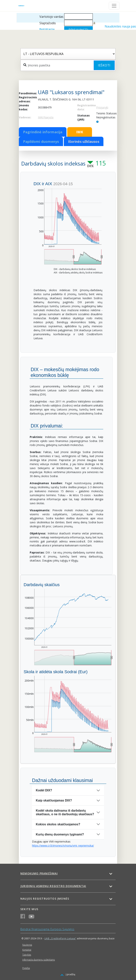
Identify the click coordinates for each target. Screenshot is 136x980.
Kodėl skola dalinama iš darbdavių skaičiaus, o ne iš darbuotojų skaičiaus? (65, 812)
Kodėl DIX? (44, 790)
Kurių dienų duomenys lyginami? (60, 834)
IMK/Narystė (46, 117)
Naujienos (27, 945)
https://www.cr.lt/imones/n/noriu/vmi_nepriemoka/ (63, 845)
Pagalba (26, 968)
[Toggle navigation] (114, 6)
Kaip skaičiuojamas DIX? (54, 800)
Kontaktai (27, 950)
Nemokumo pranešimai (39, 873)
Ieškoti (104, 65)
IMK (80, 132)
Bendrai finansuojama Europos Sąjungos (47, 929)
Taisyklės (27, 955)
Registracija (47, 29)
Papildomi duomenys (41, 141)
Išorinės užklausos (84, 141)
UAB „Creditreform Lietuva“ (60, 938)
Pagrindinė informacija (43, 132)
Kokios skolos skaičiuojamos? (58, 824)
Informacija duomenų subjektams (39, 960)
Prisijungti (102, 107)
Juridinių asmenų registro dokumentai (53, 886)
